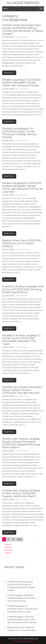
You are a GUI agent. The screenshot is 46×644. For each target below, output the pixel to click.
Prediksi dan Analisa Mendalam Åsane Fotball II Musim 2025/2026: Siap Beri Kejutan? (22, 390)
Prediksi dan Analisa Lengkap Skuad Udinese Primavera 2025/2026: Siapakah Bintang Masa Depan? (21, 443)
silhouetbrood (23, 3)
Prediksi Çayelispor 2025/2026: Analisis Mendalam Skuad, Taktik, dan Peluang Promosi (22, 83)
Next (20, 539)
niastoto (8, 544)
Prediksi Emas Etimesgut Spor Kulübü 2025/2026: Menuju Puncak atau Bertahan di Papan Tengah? (23, 29)
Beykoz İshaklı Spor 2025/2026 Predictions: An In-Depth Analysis (21, 243)
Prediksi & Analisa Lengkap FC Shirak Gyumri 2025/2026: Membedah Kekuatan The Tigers (22, 340)
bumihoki (9, 550)
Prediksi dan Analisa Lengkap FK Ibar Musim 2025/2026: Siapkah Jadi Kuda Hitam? (21, 493)
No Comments (22, 37)
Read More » (9, 73)
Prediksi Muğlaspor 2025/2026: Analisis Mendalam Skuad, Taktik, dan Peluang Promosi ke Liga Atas (22, 187)
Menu (6, 9)
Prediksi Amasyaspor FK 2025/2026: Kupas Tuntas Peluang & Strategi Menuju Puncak (19, 133)
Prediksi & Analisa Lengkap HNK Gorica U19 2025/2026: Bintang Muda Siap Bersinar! (23, 289)
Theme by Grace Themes (23, 641)
